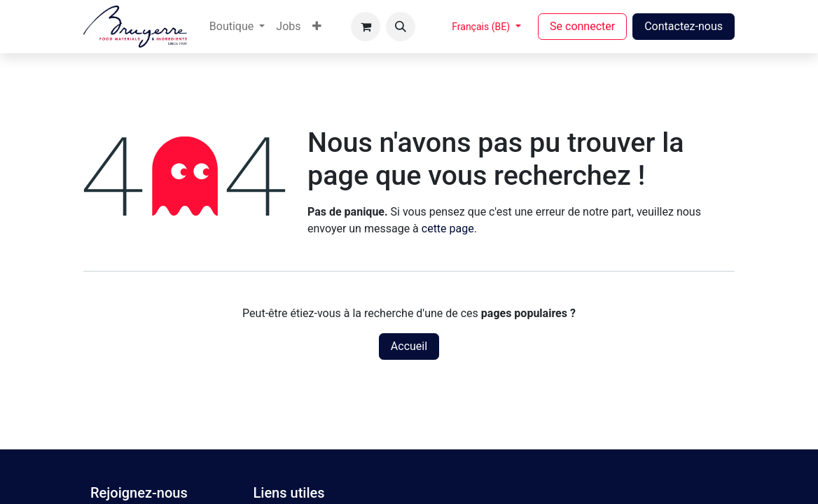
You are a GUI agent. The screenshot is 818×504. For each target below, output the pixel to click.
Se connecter (582, 26)
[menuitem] (237, 27)
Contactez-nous (684, 26)
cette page (448, 229)
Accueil (409, 346)
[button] (401, 27)
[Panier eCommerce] (366, 27)
